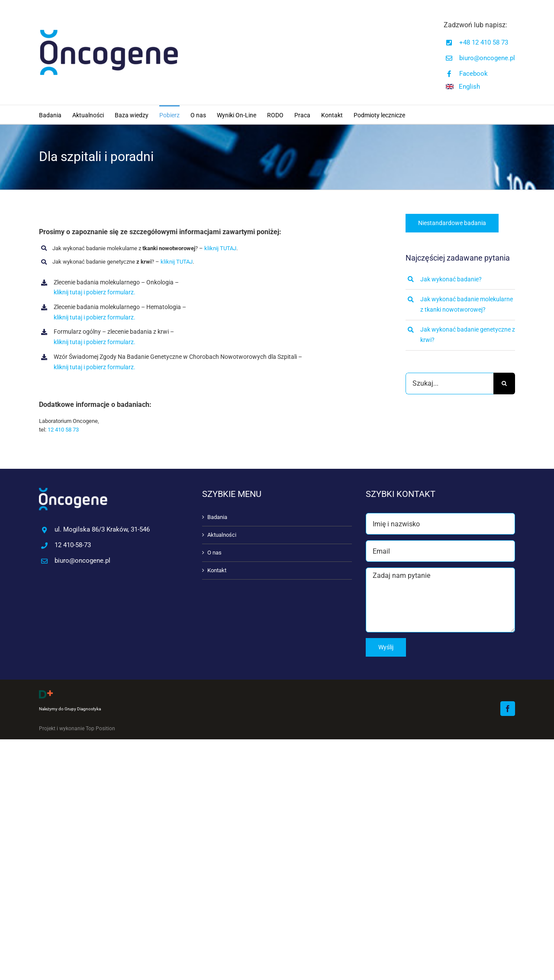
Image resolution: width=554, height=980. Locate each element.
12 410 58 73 (63, 430)
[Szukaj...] (449, 384)
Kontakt (217, 570)
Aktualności (222, 535)
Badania (217, 517)
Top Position (100, 729)
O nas (214, 553)
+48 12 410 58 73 (484, 42)
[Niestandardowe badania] (452, 223)
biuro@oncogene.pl (487, 58)
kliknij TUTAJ (220, 248)
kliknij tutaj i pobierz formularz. (95, 292)
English (469, 87)
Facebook (473, 74)
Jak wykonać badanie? (451, 279)
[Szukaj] (504, 384)
